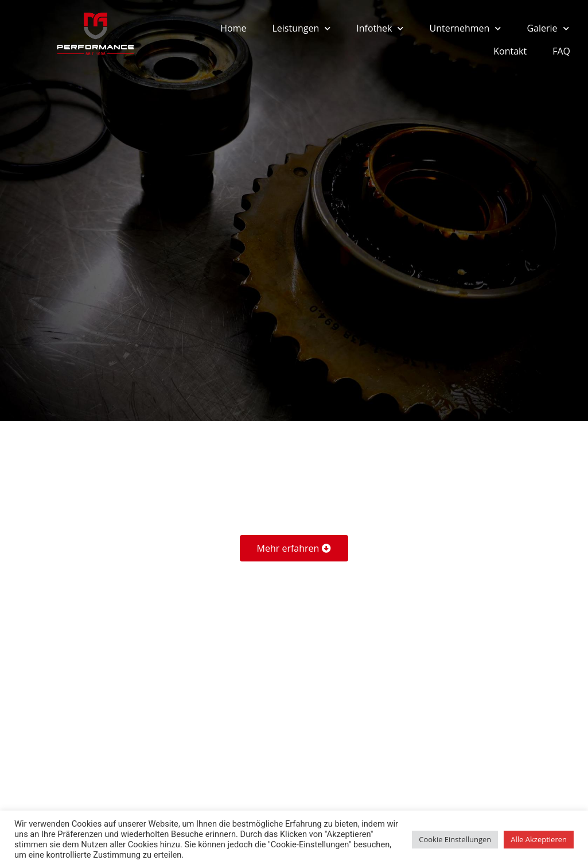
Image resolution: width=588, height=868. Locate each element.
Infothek (380, 28)
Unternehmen (465, 28)
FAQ (561, 51)
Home (233, 28)
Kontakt (510, 51)
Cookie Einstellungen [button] (455, 839)
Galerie (548, 28)
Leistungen (301, 28)
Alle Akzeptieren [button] (539, 839)
